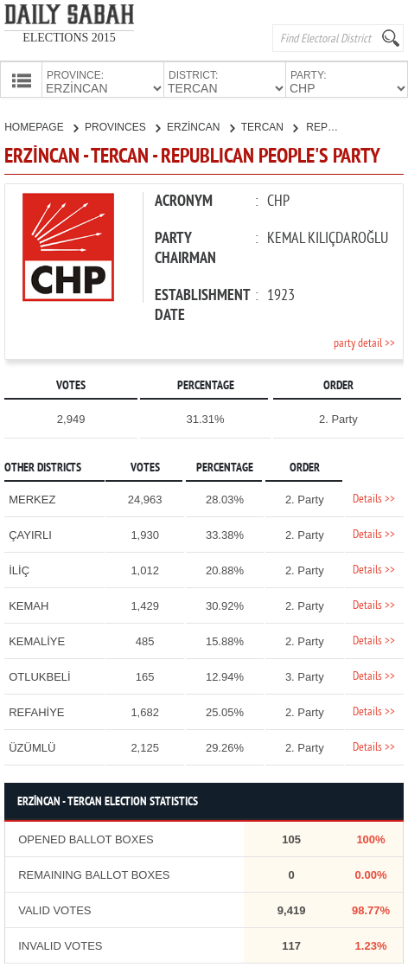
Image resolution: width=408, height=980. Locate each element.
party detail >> (364, 342)
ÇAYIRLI (30, 533)
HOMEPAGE (41, 125)
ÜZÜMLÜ (32, 746)
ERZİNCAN (201, 125)
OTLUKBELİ (40, 675)
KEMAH (29, 604)
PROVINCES (122, 125)
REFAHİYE (36, 711)
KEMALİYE (37, 640)
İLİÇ (19, 569)
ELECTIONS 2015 (69, 38)
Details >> (374, 498)
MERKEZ (32, 498)
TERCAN (270, 125)
